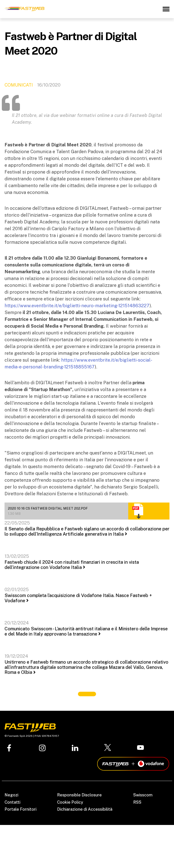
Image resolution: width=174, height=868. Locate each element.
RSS (137, 802)
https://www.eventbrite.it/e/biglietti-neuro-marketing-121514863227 (77, 306)
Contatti (12, 802)
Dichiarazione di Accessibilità (85, 809)
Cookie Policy (70, 802)
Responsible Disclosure (79, 795)
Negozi (11, 795)
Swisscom (143, 795)
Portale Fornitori (21, 809)
